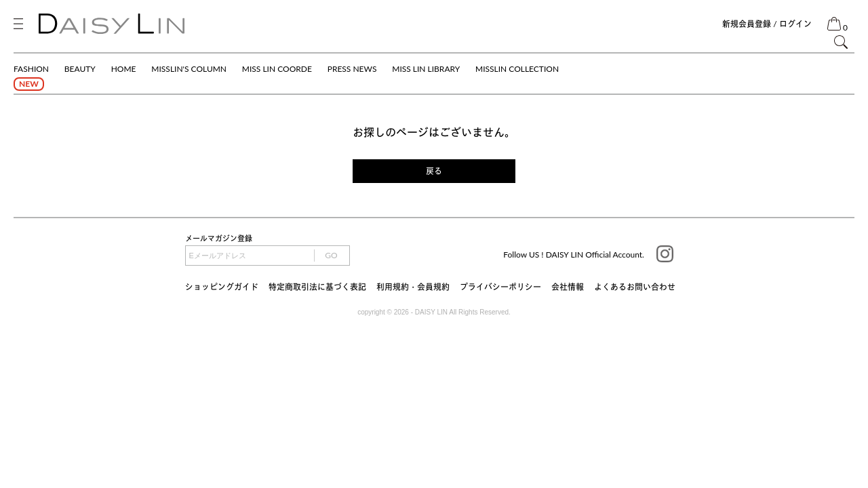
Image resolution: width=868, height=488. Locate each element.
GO (331, 255)
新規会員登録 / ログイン (767, 24)
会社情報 (568, 287)
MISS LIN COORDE (277, 69)
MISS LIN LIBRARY (426, 69)
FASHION (31, 69)
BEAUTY (80, 69)
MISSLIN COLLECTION (517, 69)
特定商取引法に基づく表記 (317, 287)
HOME (124, 69)
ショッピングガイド (222, 287)
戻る (434, 171)
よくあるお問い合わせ (635, 287)
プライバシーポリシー (500, 287)
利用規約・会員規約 (413, 287)
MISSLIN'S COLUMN (189, 69)
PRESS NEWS (352, 69)
